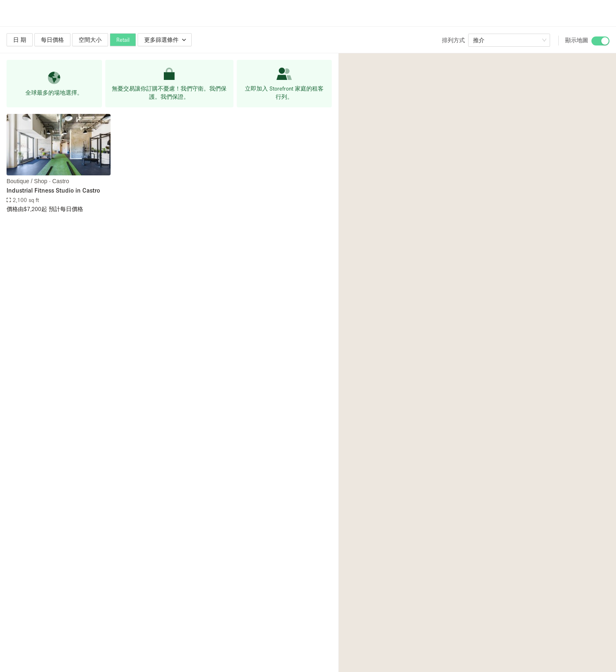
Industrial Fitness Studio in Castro (53, 190)
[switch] (600, 41)
